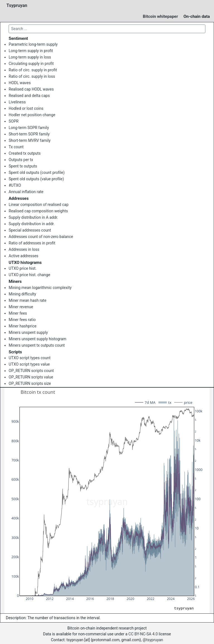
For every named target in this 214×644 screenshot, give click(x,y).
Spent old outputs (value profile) (36, 179)
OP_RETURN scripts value (31, 377)
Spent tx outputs (23, 166)
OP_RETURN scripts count (31, 371)
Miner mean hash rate (27, 300)
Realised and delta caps (29, 96)
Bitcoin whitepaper (160, 16)
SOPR (14, 121)
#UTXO (15, 185)
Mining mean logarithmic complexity (40, 288)
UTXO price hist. (23, 268)
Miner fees (18, 313)
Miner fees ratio (22, 320)
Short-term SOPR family (29, 134)
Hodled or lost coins (26, 108)
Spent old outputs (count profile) (37, 172)
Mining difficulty (22, 294)
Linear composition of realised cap (39, 205)
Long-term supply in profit (31, 51)
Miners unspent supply (28, 332)
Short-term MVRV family (30, 140)
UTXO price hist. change (29, 275)
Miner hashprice (23, 326)
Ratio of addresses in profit (32, 243)
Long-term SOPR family (29, 128)
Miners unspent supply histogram (37, 339)
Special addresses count (30, 230)
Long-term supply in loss (30, 57)
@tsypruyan (153, 640)
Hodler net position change (32, 115)
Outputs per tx (21, 160)
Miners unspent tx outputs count (37, 345)
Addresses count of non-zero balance (41, 237)
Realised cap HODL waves (31, 89)
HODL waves (20, 83)
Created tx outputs (25, 153)
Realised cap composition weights (38, 211)
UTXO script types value (29, 364)
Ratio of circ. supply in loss (32, 76)
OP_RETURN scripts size (30, 383)
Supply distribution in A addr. (33, 217)
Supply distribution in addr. (32, 224)
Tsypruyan (17, 5)
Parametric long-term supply (33, 44)
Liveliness (17, 102)
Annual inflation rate (26, 192)
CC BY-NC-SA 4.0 (143, 634)
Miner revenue (21, 307)
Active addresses (24, 256)
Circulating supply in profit (31, 64)
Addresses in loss (24, 249)
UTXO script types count (30, 358)
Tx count (16, 147)
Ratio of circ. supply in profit (33, 70)
